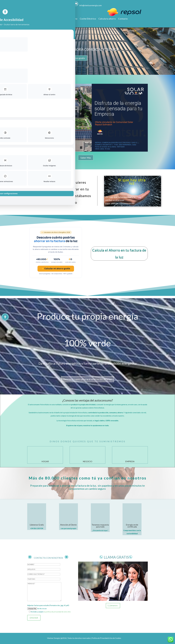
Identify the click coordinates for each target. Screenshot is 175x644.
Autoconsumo (70, 19)
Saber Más (86, 158)
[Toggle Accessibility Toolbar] (5, 317)
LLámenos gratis (77, 58)
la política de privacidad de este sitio (57, 612)
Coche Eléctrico (88, 19)
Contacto (123, 19)
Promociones (54, 19)
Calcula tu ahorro (107, 19)
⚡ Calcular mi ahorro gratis (56, 269)
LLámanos (113, 605)
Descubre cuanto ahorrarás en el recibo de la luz (88, 379)
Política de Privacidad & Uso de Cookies (106, 638)
